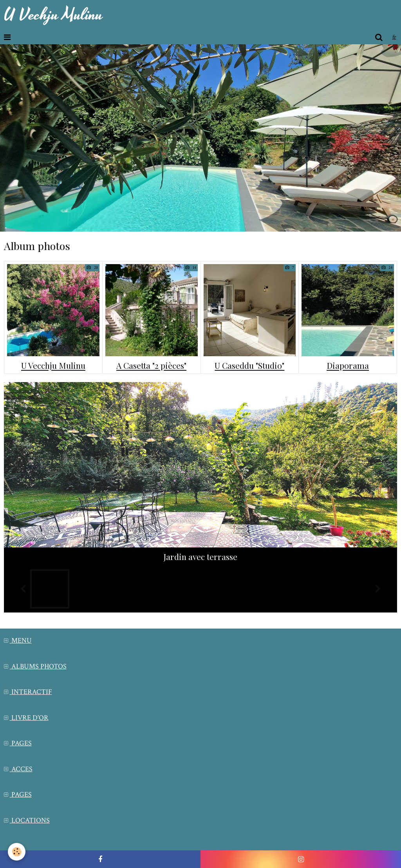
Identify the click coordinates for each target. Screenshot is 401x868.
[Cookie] (17, 852)
